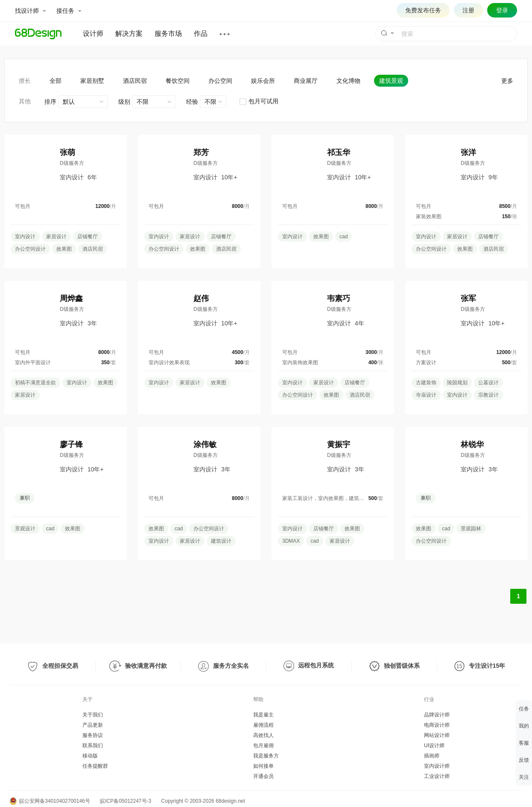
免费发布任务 (423, 10)
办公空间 (220, 81)
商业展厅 (306, 81)
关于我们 (93, 715)
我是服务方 (266, 756)
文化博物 (348, 81)
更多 (507, 81)
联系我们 (93, 746)
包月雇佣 (263, 746)
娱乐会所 (263, 81)
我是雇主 (263, 715)
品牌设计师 (437, 715)
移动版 (90, 756)
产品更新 (93, 725)
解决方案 (129, 34)
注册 (468, 10)
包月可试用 (259, 101)
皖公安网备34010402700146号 (50, 801)
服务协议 (93, 735)
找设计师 (30, 11)
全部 (56, 81)
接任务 (69, 11)
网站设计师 (437, 735)
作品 (201, 34)
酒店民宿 (135, 81)
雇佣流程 (263, 725)
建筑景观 (391, 81)
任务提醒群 (95, 766)
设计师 (93, 34)
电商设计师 (437, 725)
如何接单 (263, 766)
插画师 (432, 756)
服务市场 (168, 34)
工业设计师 (437, 776)
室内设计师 (437, 766)
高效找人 (263, 735)
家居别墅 (92, 81)
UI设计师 (434, 746)
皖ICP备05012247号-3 (126, 801)
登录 (502, 10)
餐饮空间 (178, 81)
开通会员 (263, 776)
